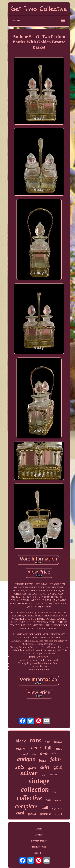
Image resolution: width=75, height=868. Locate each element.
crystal (59, 814)
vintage (39, 781)
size (49, 800)
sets (20, 767)
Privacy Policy (39, 841)
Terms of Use (39, 847)
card (20, 813)
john (55, 759)
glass (32, 768)
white (34, 754)
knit (43, 775)
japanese (57, 808)
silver (29, 774)
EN (36, 853)
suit (58, 748)
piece (35, 747)
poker (32, 813)
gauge (44, 753)
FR (42, 853)
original (24, 754)
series (53, 774)
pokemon (46, 814)
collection (35, 789)
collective (29, 798)
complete (26, 806)
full (48, 748)
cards (58, 800)
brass (43, 761)
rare (35, 740)
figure (21, 749)
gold (58, 767)
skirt (45, 767)
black (21, 741)
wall (45, 808)
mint (55, 753)
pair (55, 792)
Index (39, 829)
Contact (39, 835)
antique (26, 759)
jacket (58, 742)
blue (48, 742)
